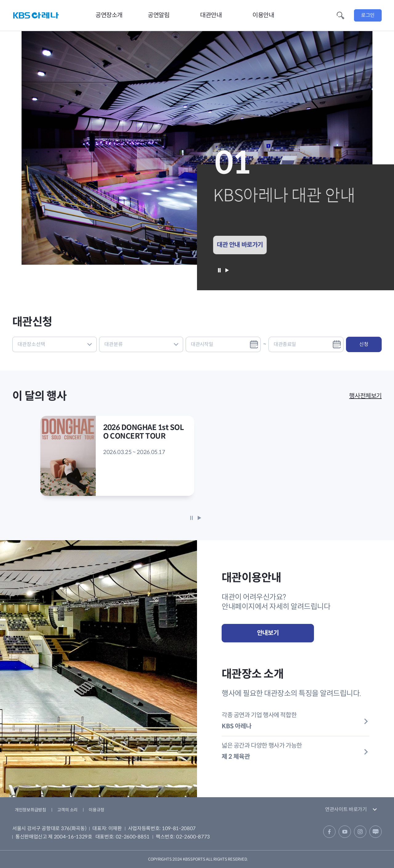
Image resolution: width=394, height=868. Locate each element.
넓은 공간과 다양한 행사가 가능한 (295, 751)
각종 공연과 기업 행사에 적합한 (295, 721)
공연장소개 (109, 15)
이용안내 (263, 15)
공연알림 (159, 15)
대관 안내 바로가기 (237, 245)
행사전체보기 (365, 396)
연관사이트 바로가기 (346, 809)
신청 (364, 344)
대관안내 (211, 15)
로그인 (368, 15)
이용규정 (96, 810)
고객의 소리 (67, 810)
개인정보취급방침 (30, 810)
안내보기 (268, 633)
